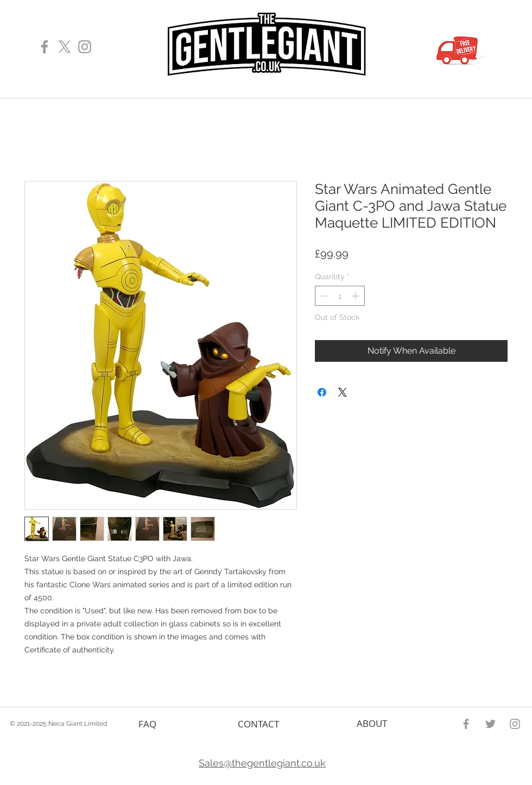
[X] (65, 47)
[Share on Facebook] (322, 392)
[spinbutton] (340, 296)
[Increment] (356, 296)
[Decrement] (323, 296)
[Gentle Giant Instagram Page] (85, 47)
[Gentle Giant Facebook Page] (45, 47)
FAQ (147, 724)
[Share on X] (343, 392)
